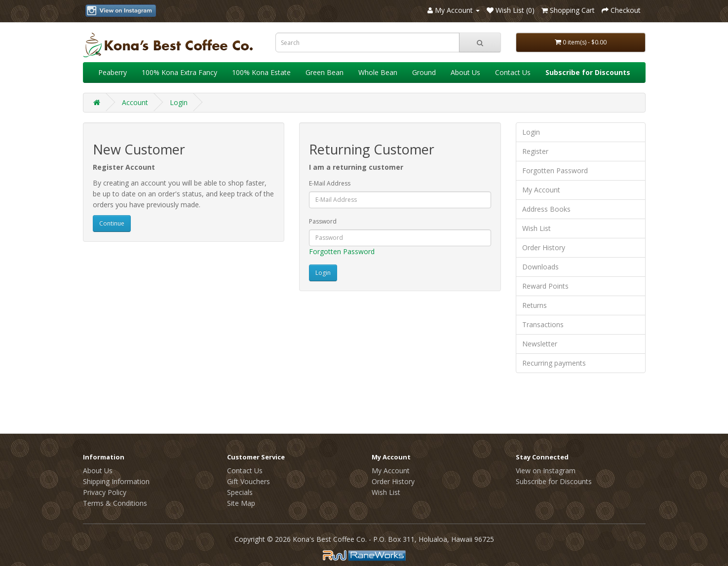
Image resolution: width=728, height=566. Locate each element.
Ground (424, 72)
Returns (535, 305)
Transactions (543, 324)
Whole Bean (378, 72)
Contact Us (513, 72)
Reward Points (545, 286)
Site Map (241, 503)
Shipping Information (116, 481)
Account (135, 102)
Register (535, 151)
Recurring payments (554, 363)
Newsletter (540, 344)
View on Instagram (546, 471)
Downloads (540, 267)
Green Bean (325, 72)
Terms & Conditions (115, 503)
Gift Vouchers (249, 481)
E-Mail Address (330, 183)
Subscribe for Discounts (554, 481)
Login (179, 102)
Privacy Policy (105, 492)
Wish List (536, 228)
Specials (240, 492)
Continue (112, 223)
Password (323, 221)
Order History (544, 247)
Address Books (546, 209)
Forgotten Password (342, 251)
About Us (465, 72)
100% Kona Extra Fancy (179, 72)
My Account (541, 190)
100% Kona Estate (261, 72)
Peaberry (113, 72)
